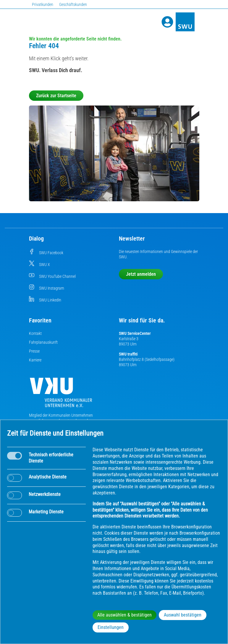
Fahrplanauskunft (43, 342)
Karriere (35, 360)
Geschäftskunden (73, 4)
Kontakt (35, 333)
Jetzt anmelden (141, 274)
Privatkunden (43, 4)
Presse (34, 351)
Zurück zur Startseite (56, 96)
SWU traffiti (128, 354)
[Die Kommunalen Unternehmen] (61, 395)
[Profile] (167, 22)
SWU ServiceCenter (135, 333)
